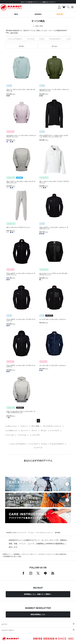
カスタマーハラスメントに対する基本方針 (52, 554)
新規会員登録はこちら (38, 614)
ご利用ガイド (6, 554)
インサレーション (11, 426)
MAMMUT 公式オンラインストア (16, 533)
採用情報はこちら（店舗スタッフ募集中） (38, 594)
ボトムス (44, 431)
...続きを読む (14, 33)
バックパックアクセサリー (15, 39)
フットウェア (31, 39)
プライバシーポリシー (29, 554)
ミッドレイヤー (35, 435)
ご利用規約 (16, 554)
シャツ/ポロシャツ (11, 431)
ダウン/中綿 (35, 426)
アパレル (42, 39)
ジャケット (24, 426)
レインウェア (55, 431)
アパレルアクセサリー (55, 39)
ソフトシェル (10, 435)
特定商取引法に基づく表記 (12, 556)
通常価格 (58, 533)
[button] (22, 46)
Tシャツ (34, 431)
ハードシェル (22, 435)
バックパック (70, 39)
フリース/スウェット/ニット (52, 426)
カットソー (25, 431)
